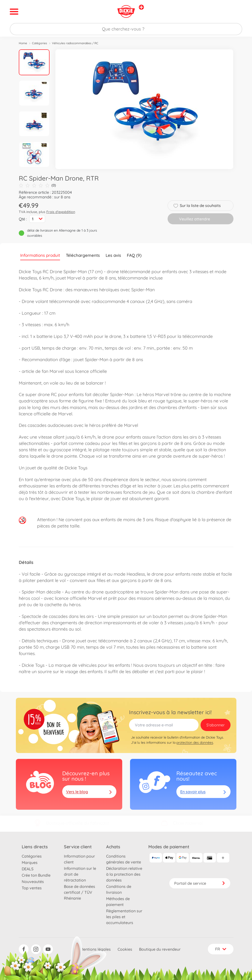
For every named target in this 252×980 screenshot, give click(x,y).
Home (23, 43)
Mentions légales (95, 949)
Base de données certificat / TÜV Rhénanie (80, 892)
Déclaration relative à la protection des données (124, 874)
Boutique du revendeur (160, 949)
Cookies (125, 949)
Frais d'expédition (61, 212)
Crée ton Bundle (36, 875)
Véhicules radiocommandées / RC (75, 43)
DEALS (28, 869)
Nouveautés (33, 882)
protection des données (195, 743)
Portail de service (200, 883)
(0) (37, 185)
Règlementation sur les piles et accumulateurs (124, 917)
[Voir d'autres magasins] (141, 7)
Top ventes (32, 888)
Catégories (40, 43)
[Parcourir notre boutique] (126, 29)
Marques (30, 862)
